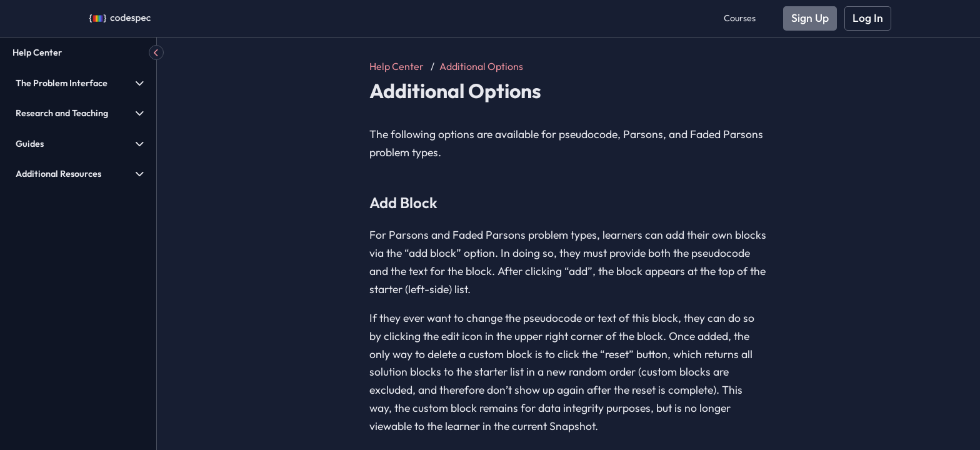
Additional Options (481, 66)
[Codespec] (120, 18)
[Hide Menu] (156, 52)
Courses (740, 18)
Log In (868, 18)
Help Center (37, 52)
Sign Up (810, 18)
